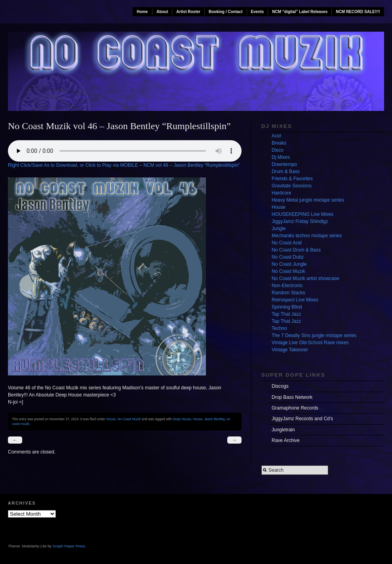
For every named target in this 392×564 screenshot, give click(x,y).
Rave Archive (286, 440)
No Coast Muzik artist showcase (305, 278)
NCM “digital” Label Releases (300, 12)
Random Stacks (288, 293)
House (111, 419)
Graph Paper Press (69, 546)
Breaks (279, 143)
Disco (278, 150)
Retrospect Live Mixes (295, 300)
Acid (276, 136)
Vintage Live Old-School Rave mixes (310, 343)
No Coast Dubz (288, 257)
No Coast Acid (287, 243)
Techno (279, 328)
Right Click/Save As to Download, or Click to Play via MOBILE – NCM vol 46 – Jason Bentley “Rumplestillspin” (124, 165)
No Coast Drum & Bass (296, 250)
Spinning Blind (287, 307)
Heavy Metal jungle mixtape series (308, 200)
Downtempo (284, 164)
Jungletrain (283, 430)
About (162, 12)
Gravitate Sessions (292, 186)
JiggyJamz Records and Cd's (302, 419)
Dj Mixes (281, 157)
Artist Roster (188, 12)
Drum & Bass (286, 171)
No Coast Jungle (289, 264)
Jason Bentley (215, 419)
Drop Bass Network (292, 397)
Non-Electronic (287, 286)
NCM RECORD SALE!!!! (358, 12)
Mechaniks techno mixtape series (307, 236)
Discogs (280, 386)
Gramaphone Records (295, 408)
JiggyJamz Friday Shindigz (300, 221)
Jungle (279, 229)
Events (258, 12)
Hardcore (281, 193)
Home (142, 12)
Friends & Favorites (292, 179)
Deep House (182, 419)
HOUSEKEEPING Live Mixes (303, 214)
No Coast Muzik (129, 419)
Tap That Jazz (286, 314)
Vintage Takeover (290, 350)
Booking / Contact (226, 12)
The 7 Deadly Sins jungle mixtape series (314, 335)
